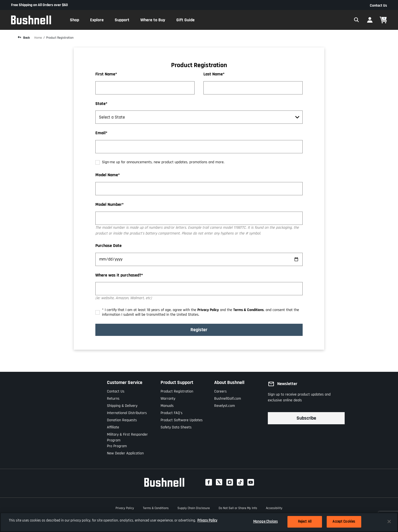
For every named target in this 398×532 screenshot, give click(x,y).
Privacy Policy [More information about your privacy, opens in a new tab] (207, 520)
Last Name (213, 74)
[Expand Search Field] (357, 20)
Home (38, 38)
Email (100, 133)
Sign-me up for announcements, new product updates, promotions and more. (163, 162)
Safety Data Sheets (176, 426)
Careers (220, 390)
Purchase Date (108, 246)
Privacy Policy (208, 310)
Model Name (107, 175)
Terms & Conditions (248, 310)
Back (26, 38)
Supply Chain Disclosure (194, 507)
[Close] (389, 522)
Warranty (168, 397)
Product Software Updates (182, 419)
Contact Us (378, 6)
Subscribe (306, 418)
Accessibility (274, 507)
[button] (74, 20)
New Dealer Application (125, 452)
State (100, 104)
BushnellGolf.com (228, 397)
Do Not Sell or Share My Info (238, 507)
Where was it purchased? (118, 276)
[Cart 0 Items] (383, 20)
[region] (199, 522)
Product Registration (60, 38)
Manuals (167, 405)
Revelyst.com (225, 405)
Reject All (305, 522)
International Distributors (127, 412)
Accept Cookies (344, 522)
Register (199, 330)
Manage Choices (265, 522)
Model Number (109, 205)
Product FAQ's (171, 412)
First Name (105, 74)
